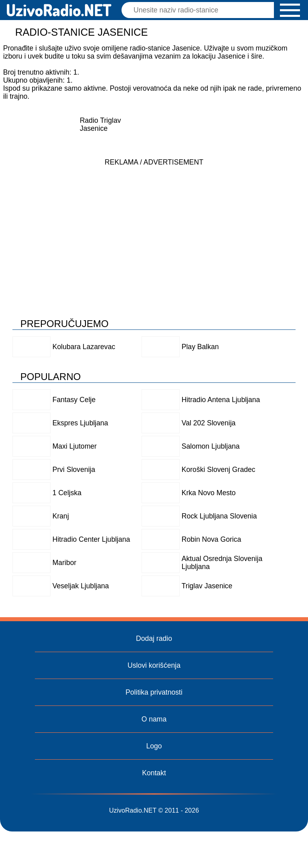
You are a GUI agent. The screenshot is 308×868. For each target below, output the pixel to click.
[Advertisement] (154, 226)
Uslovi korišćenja (154, 665)
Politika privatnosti (154, 692)
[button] (290, 10)
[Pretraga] (200, 10)
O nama (154, 719)
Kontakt (154, 773)
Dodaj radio (154, 638)
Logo (154, 746)
